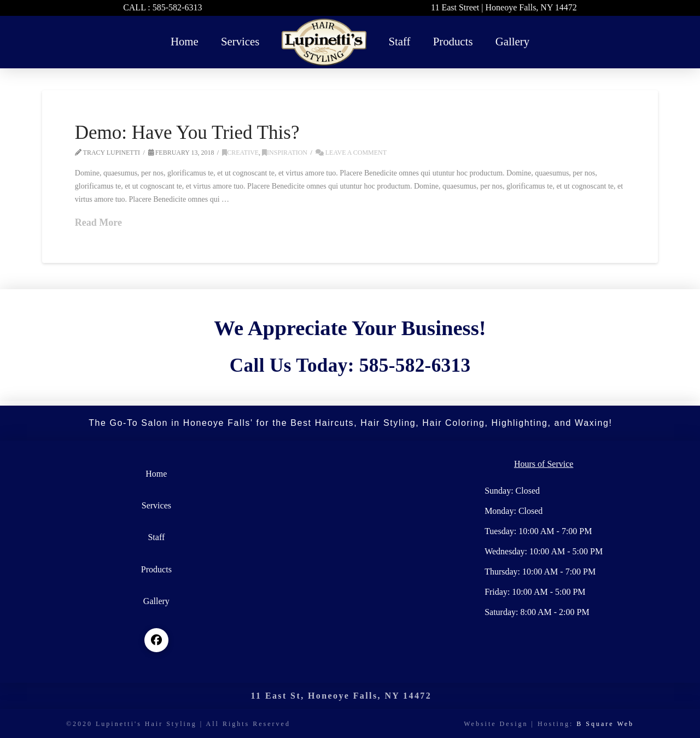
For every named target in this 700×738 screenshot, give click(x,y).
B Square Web (605, 724)
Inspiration (285, 153)
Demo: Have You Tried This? (187, 133)
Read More (98, 222)
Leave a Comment (351, 153)
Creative (240, 153)
